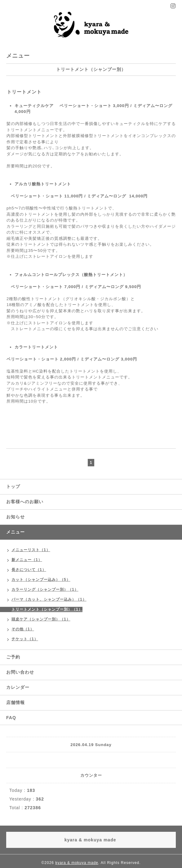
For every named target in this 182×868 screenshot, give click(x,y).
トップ (13, 486)
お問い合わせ (20, 672)
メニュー (16, 532)
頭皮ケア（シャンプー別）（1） (41, 619)
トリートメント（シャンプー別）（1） (47, 609)
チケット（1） (25, 639)
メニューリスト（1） (31, 550)
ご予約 (13, 657)
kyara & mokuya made (77, 863)
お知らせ (16, 517)
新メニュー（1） (27, 560)
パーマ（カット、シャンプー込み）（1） (49, 599)
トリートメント (24, 92)
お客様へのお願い (25, 502)
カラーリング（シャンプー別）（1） (45, 589)
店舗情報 (16, 702)
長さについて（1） (29, 570)
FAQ (11, 718)
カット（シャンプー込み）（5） (41, 580)
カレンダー (18, 687)
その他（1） (23, 629)
